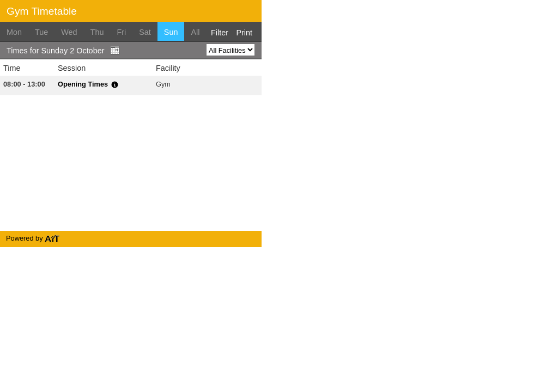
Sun (171, 32)
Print (244, 33)
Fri (121, 32)
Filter (220, 33)
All (195, 32)
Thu (97, 32)
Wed (69, 32)
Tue (41, 32)
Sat (145, 32)
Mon (14, 32)
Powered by (33, 238)
